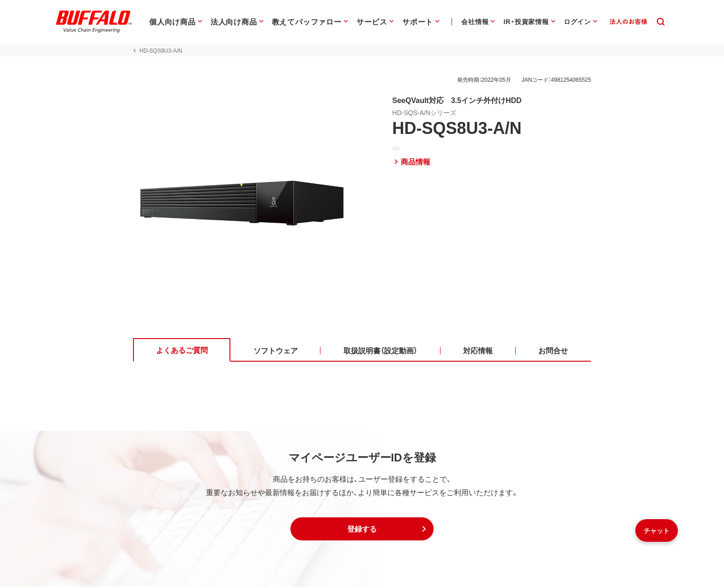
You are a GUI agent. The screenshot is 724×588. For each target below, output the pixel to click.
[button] (362, 530)
